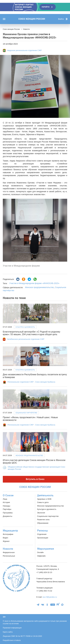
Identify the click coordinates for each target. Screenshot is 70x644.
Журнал (6, 541)
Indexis (18, 640)
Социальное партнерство (48, 516)
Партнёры (7, 509)
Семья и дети (43, 502)
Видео (5, 538)
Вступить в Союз (35, 479)
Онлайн (40, 552)
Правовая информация (12, 628)
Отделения (42, 534)
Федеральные (9, 552)
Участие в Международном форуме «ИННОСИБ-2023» (34, 283)
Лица (5, 499)
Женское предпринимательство (39, 287)
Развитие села (43, 520)
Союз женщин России (32, 19)
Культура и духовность (25, 327)
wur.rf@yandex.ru (50, 597)
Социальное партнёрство (26, 413)
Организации (43, 538)
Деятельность (45, 495)
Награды (7, 506)
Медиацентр (10, 531)
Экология (41, 513)
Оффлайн (41, 556)
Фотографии (8, 534)
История (6, 502)
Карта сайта (8, 632)
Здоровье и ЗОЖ (44, 499)
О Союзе (8, 495)
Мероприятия (46, 549)
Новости (8, 549)
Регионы (43, 531)
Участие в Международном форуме (21, 266)
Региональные (9, 556)
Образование (43, 523)
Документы (8, 516)
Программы (8, 513)
